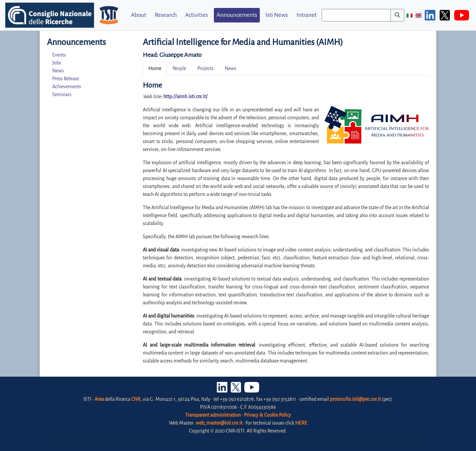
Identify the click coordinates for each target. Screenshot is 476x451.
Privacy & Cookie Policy (267, 415)
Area (99, 399)
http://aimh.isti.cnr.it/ (185, 96)
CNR (136, 399)
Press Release (66, 79)
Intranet (307, 15)
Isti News (277, 15)
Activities (197, 15)
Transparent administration (213, 415)
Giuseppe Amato (180, 55)
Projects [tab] (205, 68)
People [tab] (179, 68)
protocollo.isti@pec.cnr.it (355, 399)
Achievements (67, 87)
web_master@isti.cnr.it (219, 423)
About (139, 15)
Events (59, 55)
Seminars (62, 94)
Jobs (57, 63)
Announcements (237, 15)
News (58, 71)
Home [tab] (155, 68)
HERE (301, 423)
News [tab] (231, 68)
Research (166, 15)
